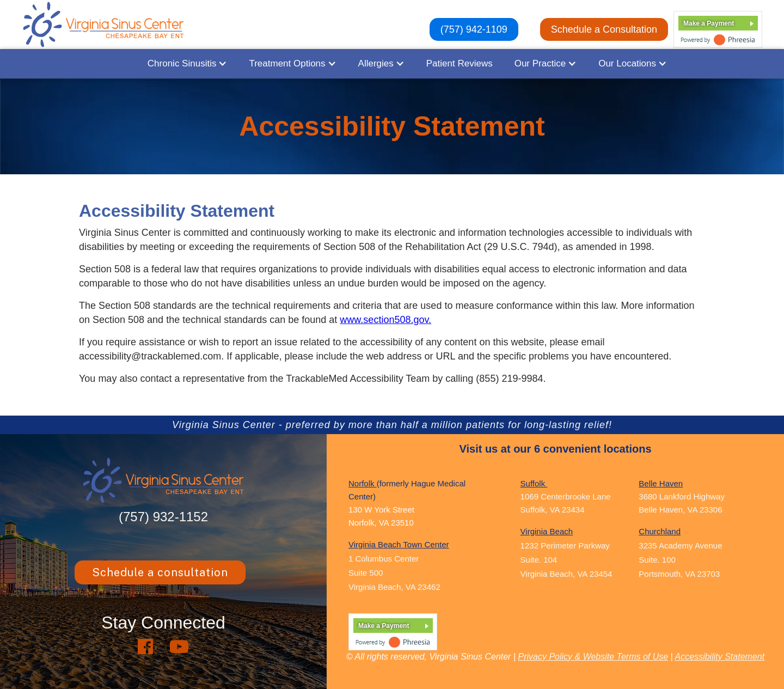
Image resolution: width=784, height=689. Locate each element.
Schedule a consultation (160, 572)
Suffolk (534, 483)
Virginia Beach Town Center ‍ (399, 544)
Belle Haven (661, 483)
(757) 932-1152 (163, 517)
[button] (188, 64)
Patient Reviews (460, 63)
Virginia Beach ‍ (547, 531)
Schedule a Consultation (604, 29)
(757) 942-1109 (474, 29)
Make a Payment (709, 23)
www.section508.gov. (385, 320)
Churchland (660, 531)
